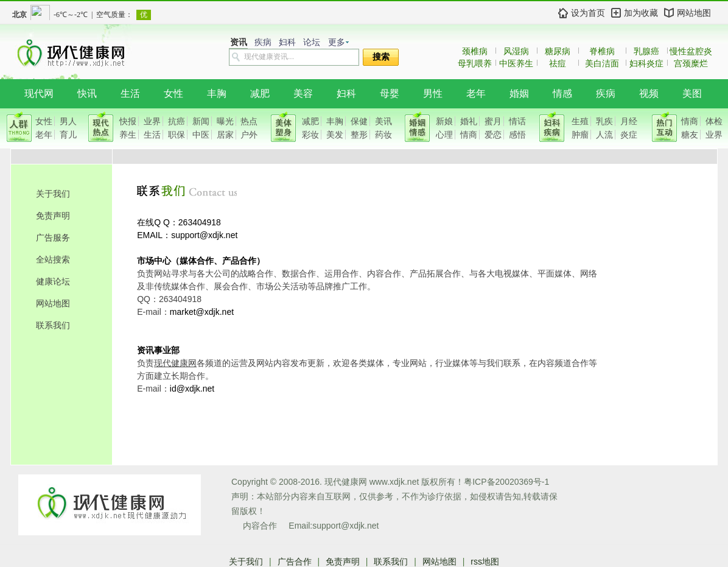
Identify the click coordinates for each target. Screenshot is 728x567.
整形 (359, 135)
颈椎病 (475, 51)
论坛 (312, 42)
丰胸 (217, 93)
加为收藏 (641, 13)
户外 (249, 135)
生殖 (580, 121)
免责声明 (53, 216)
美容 (303, 93)
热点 (249, 121)
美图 (692, 93)
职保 (177, 135)
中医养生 (516, 63)
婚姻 (519, 93)
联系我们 (53, 325)
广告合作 (295, 562)
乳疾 (604, 121)
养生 (128, 135)
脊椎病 (602, 51)
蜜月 (493, 121)
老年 (476, 93)
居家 (225, 135)
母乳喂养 (475, 63)
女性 (173, 93)
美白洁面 (602, 63)
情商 (469, 135)
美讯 (383, 121)
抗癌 (177, 121)
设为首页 (588, 13)
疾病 (263, 42)
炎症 (629, 135)
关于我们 (53, 194)
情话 (517, 121)
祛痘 (558, 63)
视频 (649, 93)
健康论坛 (53, 281)
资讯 (239, 42)
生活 (130, 93)
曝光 (225, 121)
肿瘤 (580, 135)
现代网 (39, 93)
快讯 (87, 93)
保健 (359, 121)
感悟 (517, 135)
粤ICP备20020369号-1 (506, 482)
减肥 (260, 93)
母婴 (390, 93)
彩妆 (310, 135)
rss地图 (485, 562)
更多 (337, 42)
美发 (335, 135)
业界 (152, 121)
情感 (562, 93)
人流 (604, 135)
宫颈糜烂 (691, 63)
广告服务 (53, 238)
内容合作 (260, 526)
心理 (444, 135)
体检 (714, 121)
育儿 (68, 135)
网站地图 (694, 13)
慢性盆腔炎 (691, 51)
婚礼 (469, 121)
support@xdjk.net (345, 526)
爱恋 (493, 135)
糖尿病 (558, 51)
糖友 (690, 135)
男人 (68, 121)
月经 (629, 121)
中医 (201, 135)
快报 (128, 121)
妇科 (287, 42)
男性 (433, 93)
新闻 (201, 121)
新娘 (444, 121)
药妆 (383, 135)
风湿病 (516, 51)
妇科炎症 (646, 63)
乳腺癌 (646, 51)
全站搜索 (53, 259)
